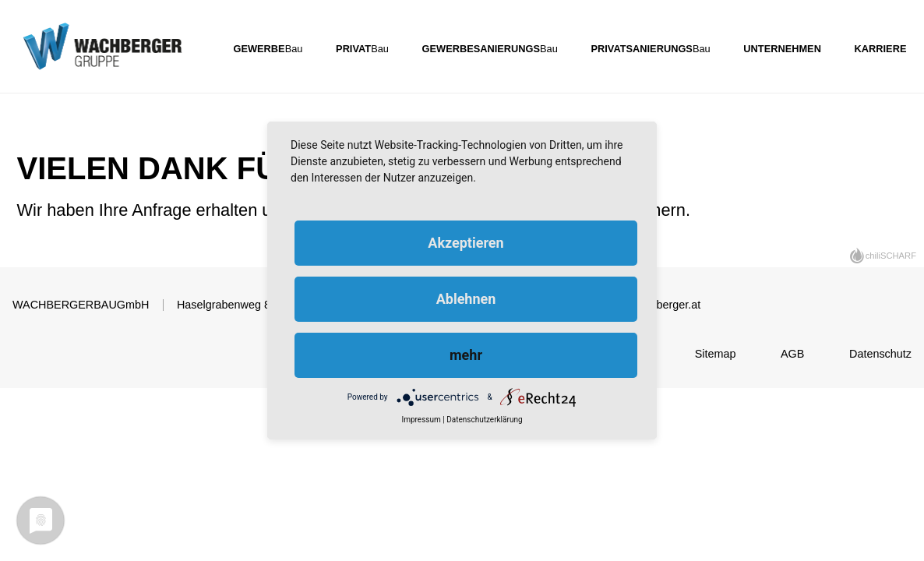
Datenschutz (880, 354)
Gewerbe (259, 48)
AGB (792, 354)
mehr (466, 355)
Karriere (881, 48)
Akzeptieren (466, 243)
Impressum (421, 420)
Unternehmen (782, 48)
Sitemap (716, 354)
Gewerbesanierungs (481, 48)
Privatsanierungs (642, 48)
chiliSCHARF (891, 256)
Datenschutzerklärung (484, 420)
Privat (353, 48)
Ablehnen (466, 299)
